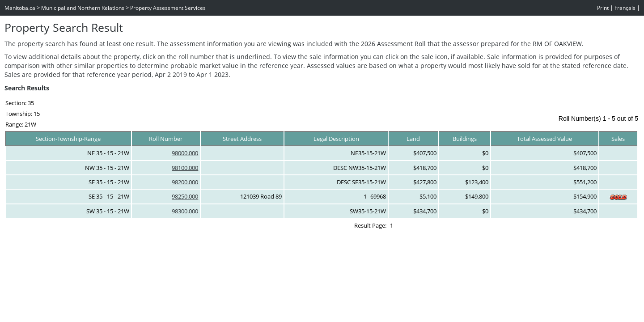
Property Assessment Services (168, 8)
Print (603, 8)
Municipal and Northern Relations (83, 8)
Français (625, 8)
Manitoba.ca (20, 8)
